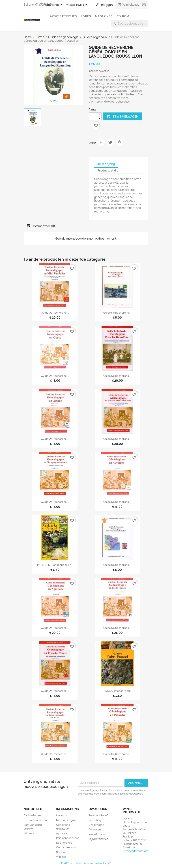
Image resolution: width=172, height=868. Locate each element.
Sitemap (61, 852)
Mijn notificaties (98, 839)
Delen (101, 142)
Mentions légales (67, 820)
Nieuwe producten (35, 820)
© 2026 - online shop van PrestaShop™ (86, 863)
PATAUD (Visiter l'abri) (117, 691)
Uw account (99, 809)
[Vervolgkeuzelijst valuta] (82, 5)
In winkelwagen (122, 116)
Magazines (104, 16)
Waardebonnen (98, 834)
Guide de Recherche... (55, 313)
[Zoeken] (130, 23)
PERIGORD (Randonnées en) (55, 565)
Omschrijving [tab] (106, 164)
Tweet (110, 142)
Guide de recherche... (117, 313)
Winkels (61, 857)
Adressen (95, 829)
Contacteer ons (66, 847)
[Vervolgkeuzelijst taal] (53, 5)
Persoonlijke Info (99, 815)
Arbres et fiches (63, 16)
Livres (86, 16)
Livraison (62, 815)
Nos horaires (64, 843)
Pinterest (119, 142)
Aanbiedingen (32, 815)
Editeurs (29, 833)
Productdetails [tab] (108, 171)
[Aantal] (93, 116)
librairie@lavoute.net (136, 851)
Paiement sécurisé (68, 838)
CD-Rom (123, 16)
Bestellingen (96, 820)
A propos (62, 833)
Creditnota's (96, 825)
